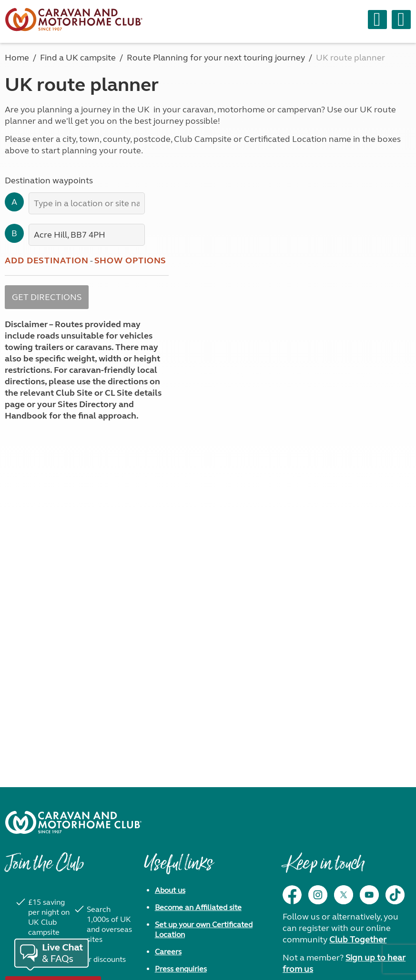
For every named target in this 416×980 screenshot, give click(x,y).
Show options (131, 260)
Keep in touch (323, 868)
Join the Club (44, 868)
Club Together (358, 940)
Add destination (47, 260)
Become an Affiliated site (198, 907)
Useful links (178, 868)
